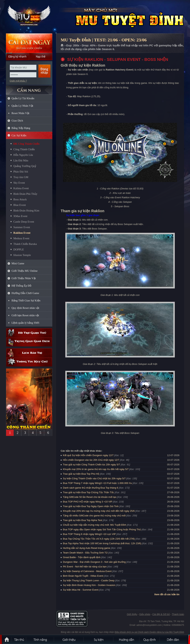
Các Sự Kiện (19, 135)
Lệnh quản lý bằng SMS (25, 323)
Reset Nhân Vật (20, 113)
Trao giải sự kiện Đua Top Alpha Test (82, 520)
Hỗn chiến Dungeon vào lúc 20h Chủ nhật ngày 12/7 (91, 460)
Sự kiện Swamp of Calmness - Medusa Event (87, 571)
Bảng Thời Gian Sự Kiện (26, 300)
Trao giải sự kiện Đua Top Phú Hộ (81, 474)
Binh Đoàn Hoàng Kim (26, 211)
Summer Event (22, 227)
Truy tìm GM (21, 177)
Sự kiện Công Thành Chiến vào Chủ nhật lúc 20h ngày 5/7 (94, 478)
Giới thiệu (132, 614)
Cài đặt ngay (29, 43)
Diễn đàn (174, 639)
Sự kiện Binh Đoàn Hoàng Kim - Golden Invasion (89, 585)
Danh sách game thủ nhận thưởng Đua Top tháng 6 (91, 488)
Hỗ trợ (29, 333)
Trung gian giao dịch (29, 342)
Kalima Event (21, 188)
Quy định (150, 639)
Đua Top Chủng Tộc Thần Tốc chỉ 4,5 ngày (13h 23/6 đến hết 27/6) (99, 539)
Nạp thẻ (41, 57)
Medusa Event (21, 238)
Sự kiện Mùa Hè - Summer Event (81, 590)
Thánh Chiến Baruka (25, 244)
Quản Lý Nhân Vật (22, 106)
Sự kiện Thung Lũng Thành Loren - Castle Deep (89, 580)
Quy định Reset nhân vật (25, 308)
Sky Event (19, 183)
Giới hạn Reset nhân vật (25, 315)
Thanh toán (178, 614)
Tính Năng (40, 639)
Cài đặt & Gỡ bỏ (161, 614)
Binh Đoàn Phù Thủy (25, 194)
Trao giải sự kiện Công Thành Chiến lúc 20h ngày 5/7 (91, 465)
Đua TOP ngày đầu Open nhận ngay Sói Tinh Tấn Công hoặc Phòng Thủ (102, 529)
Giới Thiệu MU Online (24, 271)
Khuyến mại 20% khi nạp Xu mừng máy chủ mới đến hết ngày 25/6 (99, 511)
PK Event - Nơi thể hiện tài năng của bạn (85, 567)
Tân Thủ (19, 639)
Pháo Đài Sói (21, 172)
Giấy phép (145, 614)
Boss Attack (20, 199)
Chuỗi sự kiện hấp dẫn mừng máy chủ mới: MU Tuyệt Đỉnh (95, 525)
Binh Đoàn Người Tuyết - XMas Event (83, 576)
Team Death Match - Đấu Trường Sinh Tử (85, 553)
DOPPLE (19, 249)
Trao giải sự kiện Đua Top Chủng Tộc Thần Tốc (88, 492)
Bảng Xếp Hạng (21, 128)
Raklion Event (22, 233)
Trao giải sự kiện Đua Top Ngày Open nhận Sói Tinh (91, 506)
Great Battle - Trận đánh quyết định (82, 557)
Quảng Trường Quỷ (25, 166)
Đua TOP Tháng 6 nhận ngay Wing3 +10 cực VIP (89, 534)
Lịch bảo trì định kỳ (29, 353)
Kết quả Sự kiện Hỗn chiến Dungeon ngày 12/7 (88, 455)
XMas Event (20, 216)
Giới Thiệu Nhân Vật (24, 278)
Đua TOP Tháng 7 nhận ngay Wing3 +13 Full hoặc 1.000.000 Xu (97, 483)
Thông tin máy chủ (29, 362)
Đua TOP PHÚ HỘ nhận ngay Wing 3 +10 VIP (88, 502)
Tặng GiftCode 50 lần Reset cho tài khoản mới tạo (90, 497)
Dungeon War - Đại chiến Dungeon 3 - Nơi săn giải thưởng (94, 562)
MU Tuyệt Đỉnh (29, 17)
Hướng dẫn (127, 639)
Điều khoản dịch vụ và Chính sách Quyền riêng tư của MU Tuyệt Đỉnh (149, 632)
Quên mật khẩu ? (18, 81)
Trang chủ (62, 45)
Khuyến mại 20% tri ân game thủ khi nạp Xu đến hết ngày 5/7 (96, 469)
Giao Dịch (17, 121)
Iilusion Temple (22, 255)
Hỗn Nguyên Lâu (23, 155)
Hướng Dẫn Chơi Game (25, 293)
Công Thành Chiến (24, 149)
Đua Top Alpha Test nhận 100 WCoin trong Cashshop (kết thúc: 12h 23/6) (102, 543)
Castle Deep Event (24, 222)
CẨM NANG (29, 88)
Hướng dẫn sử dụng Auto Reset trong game (87, 548)
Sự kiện (99, 639)
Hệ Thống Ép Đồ (21, 286)
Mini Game (18, 263)
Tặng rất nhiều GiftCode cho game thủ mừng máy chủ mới (94, 516)
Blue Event (20, 205)
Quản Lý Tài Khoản (23, 98)
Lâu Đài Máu (21, 160)
